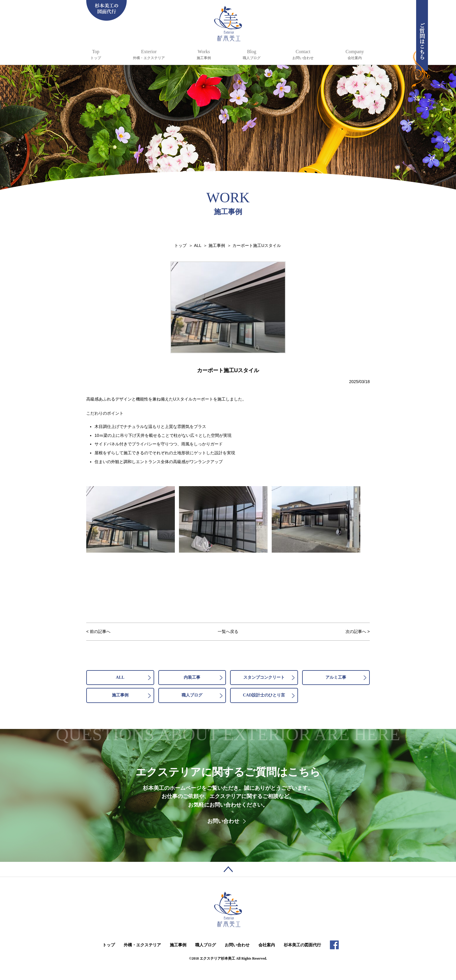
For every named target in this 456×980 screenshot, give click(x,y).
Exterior (149, 55)
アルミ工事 (336, 677)
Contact (303, 55)
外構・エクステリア (142, 945)
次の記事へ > (358, 631)
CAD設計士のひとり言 (264, 695)
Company (355, 55)
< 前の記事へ (98, 631)
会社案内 (267, 945)
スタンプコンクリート (264, 677)
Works (204, 55)
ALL (120, 677)
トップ (109, 945)
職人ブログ (192, 695)
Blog (252, 55)
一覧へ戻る (228, 631)
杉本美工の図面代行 (302, 945)
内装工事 (192, 677)
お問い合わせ (223, 821)
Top (96, 55)
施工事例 (120, 695)
